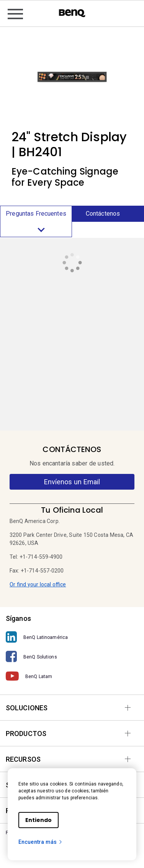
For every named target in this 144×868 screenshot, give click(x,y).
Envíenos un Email (72, 482)
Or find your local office (38, 584)
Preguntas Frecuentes (36, 223)
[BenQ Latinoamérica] (72, 637)
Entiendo (38, 820)
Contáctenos (103, 214)
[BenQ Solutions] (72, 657)
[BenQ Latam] (72, 676)
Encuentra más (41, 842)
